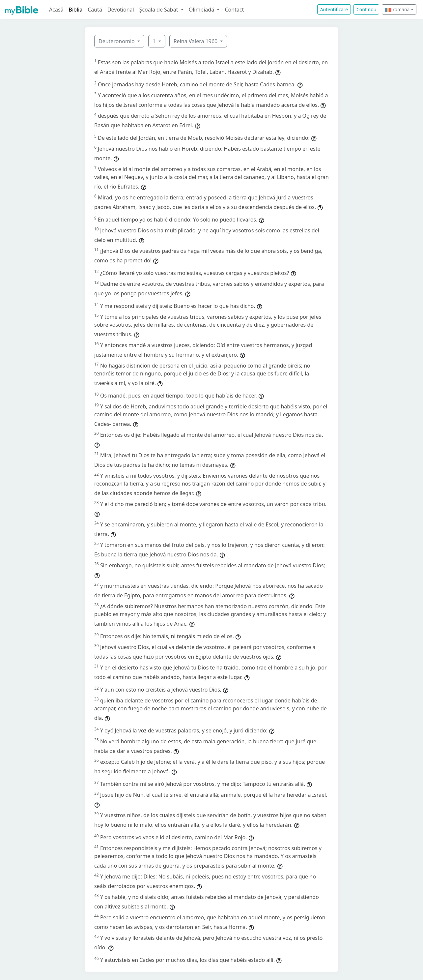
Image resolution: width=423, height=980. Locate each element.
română (397, 9)
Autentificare (334, 9)
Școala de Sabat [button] (159, 10)
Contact (234, 10)
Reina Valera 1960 (196, 41)
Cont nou (366, 9)
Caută (95, 10)
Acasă (56, 10)
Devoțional (121, 10)
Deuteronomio (117, 41)
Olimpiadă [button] (202, 10)
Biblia (76, 10)
